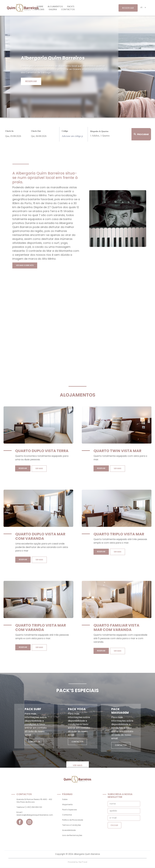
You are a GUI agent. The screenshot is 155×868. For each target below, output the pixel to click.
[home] (20, 8)
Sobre (40, 6)
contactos (68, 9)
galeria (53, 9)
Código (65, 131)
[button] (143, 8)
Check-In (9, 131)
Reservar (31, 81)
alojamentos (55, 6)
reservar (128, 8)
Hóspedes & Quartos (99, 131)
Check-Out (36, 131)
